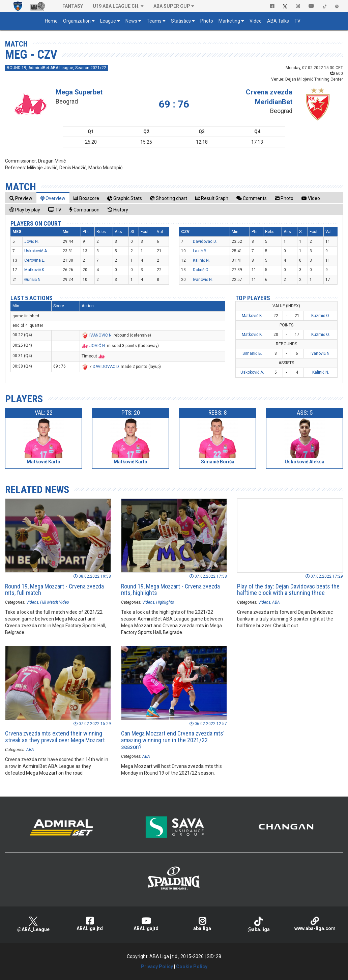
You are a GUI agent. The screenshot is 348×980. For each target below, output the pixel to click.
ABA (276, 602)
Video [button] (256, 21)
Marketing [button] (229, 21)
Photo (207, 21)
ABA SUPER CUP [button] (172, 6)
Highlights (165, 602)
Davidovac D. (205, 241)
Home (51, 21)
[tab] (21, 198)
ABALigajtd (146, 924)
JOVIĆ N (97, 346)
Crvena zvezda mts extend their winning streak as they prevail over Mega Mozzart (55, 737)
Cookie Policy (192, 967)
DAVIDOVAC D (106, 367)
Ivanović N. (203, 280)
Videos (32, 602)
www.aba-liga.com (315, 924)
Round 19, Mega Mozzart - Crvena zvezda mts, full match (54, 590)
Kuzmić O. (321, 316)
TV (297, 21)
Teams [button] (154, 21)
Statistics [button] (181, 21)
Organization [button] (77, 21)
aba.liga (202, 924)
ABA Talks (278, 21)
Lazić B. (200, 251)
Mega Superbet (79, 92)
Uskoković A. (36, 251)
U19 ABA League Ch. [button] (116, 6)
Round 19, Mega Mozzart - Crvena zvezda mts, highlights (170, 590)
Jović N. (32, 241)
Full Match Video (55, 602)
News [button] (131, 21)
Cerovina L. (35, 260)
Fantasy (73, 6)
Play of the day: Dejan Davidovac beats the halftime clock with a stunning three (288, 590)
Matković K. (35, 270)
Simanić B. (252, 353)
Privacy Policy (157, 967)
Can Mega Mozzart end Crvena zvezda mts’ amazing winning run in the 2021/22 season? (173, 740)
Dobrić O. (201, 270)
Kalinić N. (201, 260)
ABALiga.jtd (90, 924)
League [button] (108, 21)
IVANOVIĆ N (100, 335)
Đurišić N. (33, 280)
